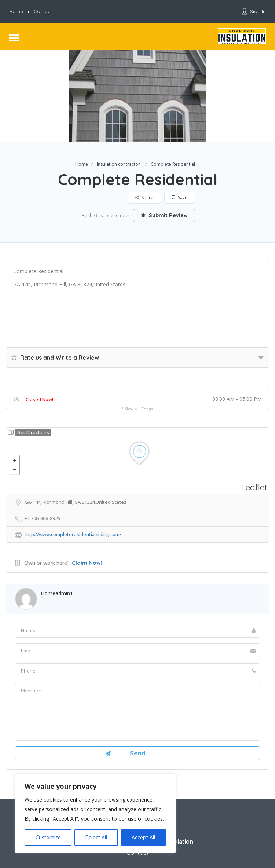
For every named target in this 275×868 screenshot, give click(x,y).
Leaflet (254, 487)
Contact (43, 11)
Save (180, 197)
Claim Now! (87, 563)
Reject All (96, 838)
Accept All (143, 838)
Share (145, 197)
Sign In (258, 11)
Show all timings (139, 409)
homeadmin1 (57, 593)
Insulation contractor (118, 164)
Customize (48, 838)
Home (16, 11)
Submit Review (164, 215)
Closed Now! (39, 399)
